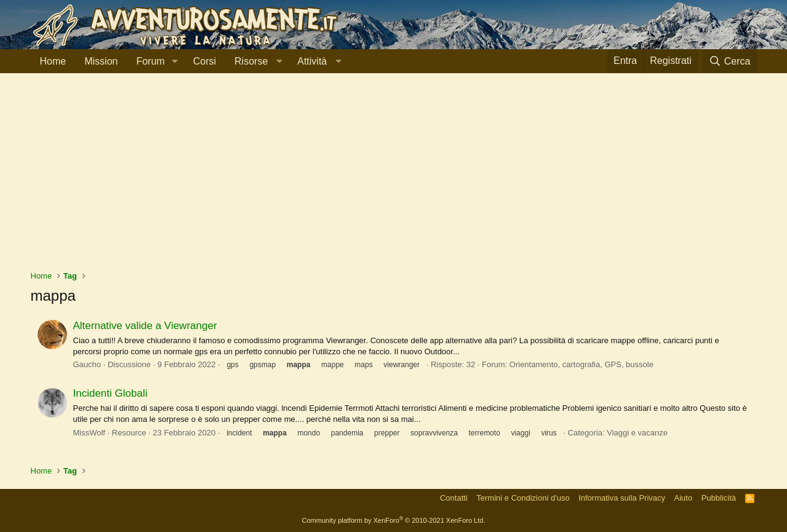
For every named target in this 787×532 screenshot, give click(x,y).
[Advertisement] (394, 178)
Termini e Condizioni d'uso (523, 498)
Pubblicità (719, 498)
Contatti (454, 498)
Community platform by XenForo (394, 520)
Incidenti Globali (110, 393)
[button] (175, 62)
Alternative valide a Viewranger (145, 326)
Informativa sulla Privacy (622, 498)
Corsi (205, 61)
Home (53, 61)
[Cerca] (730, 61)
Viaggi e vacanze (637, 433)
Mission (101, 61)
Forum (150, 61)
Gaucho (87, 364)
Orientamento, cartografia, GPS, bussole (581, 364)
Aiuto (684, 498)
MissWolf (89, 433)
